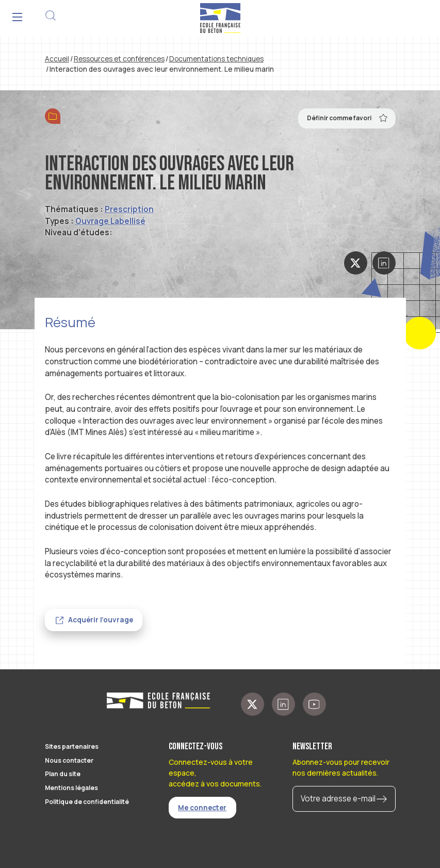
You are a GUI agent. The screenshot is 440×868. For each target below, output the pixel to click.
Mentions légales (71, 788)
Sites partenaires (72, 746)
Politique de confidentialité (87, 802)
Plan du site (63, 774)
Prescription (129, 209)
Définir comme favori (347, 118)
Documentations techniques (216, 59)
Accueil (57, 59)
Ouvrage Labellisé (110, 221)
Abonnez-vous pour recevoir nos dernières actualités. (341, 767)
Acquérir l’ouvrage (101, 620)
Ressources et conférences (119, 59)
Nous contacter (69, 760)
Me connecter (202, 808)
